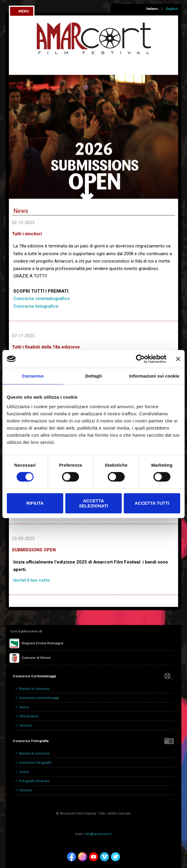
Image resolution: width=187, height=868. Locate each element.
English (172, 9)
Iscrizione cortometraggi (39, 698)
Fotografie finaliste (34, 781)
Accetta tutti (152, 503)
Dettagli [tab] (93, 376)
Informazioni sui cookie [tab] (154, 376)
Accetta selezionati (93, 503)
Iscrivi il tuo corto (32, 580)
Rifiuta (35, 503)
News (21, 211)
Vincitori (26, 725)
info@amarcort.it (98, 834)
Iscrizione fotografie (35, 763)
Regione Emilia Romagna (36, 643)
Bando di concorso (34, 689)
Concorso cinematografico (42, 299)
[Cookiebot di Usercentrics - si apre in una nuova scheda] (140, 359)
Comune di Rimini (30, 658)
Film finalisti (29, 716)
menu (24, 11)
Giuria (24, 707)
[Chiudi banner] (178, 359)
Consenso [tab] (33, 376)
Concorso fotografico (36, 306)
